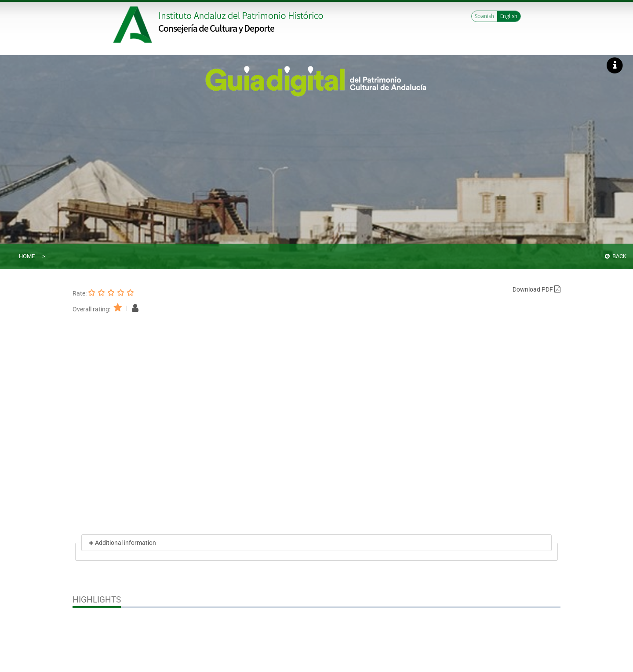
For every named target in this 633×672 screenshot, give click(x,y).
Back (616, 256)
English (509, 16)
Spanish (484, 16)
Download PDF (537, 289)
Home (27, 256)
